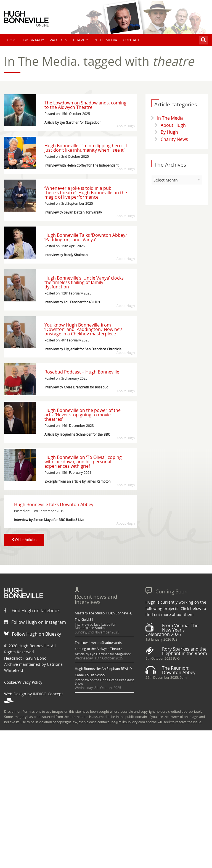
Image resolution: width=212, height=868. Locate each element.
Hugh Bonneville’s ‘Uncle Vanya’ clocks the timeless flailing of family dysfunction (84, 282)
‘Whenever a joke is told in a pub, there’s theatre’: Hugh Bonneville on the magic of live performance (86, 193)
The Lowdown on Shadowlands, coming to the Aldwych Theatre (85, 105)
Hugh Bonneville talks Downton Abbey (54, 504)
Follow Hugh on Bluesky (33, 634)
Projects (58, 40)
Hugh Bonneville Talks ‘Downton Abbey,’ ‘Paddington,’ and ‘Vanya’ (86, 237)
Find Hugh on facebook (32, 611)
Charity (81, 40)
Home (12, 40)
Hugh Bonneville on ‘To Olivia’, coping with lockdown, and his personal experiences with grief (83, 462)
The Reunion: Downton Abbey (179, 670)
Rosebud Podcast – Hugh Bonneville (82, 372)
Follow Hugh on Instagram (35, 622)
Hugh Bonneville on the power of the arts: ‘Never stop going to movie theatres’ (83, 415)
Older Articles (24, 540)
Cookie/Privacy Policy (23, 682)
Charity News (174, 139)
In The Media (105, 40)
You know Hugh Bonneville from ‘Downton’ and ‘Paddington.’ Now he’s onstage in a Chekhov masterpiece (84, 329)
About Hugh (173, 125)
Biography (34, 40)
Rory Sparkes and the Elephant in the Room (185, 651)
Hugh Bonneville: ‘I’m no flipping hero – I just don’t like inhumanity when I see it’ (86, 148)
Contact (131, 40)
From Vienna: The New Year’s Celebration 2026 (172, 630)
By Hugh (169, 132)
